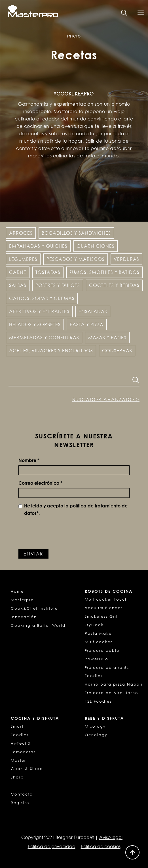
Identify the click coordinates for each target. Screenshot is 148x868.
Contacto (22, 794)
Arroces (21, 233)
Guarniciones (96, 246)
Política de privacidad (52, 846)
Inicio (74, 36)
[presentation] (62, 532)
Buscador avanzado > (106, 399)
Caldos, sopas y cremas (42, 298)
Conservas (117, 351)
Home (17, 591)
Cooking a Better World (38, 625)
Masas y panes (107, 338)
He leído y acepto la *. (73, 509)
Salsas (18, 285)
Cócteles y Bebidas (114, 285)
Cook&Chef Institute (34, 608)
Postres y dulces (58, 285)
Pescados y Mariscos (76, 259)
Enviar (33, 554)
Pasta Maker (99, 633)
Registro (20, 803)
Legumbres (23, 259)
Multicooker (99, 642)
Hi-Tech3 (21, 743)
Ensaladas (93, 311)
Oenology (96, 735)
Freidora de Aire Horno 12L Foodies (112, 697)
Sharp (17, 777)
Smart (17, 726)
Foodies (20, 735)
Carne (18, 272)
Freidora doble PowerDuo (102, 655)
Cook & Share (27, 769)
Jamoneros (23, 752)
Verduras (126, 259)
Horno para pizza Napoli (114, 684)
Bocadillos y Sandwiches (76, 233)
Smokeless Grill (102, 616)
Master (18, 760)
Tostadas (48, 272)
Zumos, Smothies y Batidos (104, 272)
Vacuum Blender (104, 608)
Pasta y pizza (87, 324)
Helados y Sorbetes (35, 324)
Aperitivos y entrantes (39, 311)
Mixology (95, 726)
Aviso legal (111, 837)
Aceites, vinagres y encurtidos (51, 351)
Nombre (29, 460)
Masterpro (22, 600)
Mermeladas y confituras (44, 338)
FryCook (94, 625)
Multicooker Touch (106, 599)
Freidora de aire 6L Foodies (107, 672)
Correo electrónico (40, 483)
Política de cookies (101, 846)
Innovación (24, 617)
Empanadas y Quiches (38, 246)
